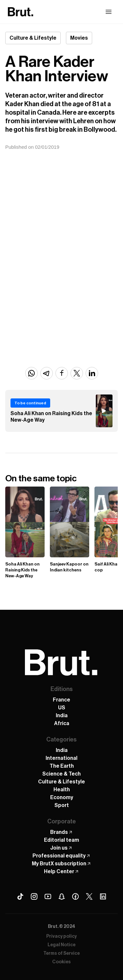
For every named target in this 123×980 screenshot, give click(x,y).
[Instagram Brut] (34, 896)
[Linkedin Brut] (103, 896)
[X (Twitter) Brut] (89, 896)
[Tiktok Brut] (20, 896)
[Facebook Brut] (75, 896)
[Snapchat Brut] (62, 896)
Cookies (61, 962)
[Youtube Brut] (48, 896)
